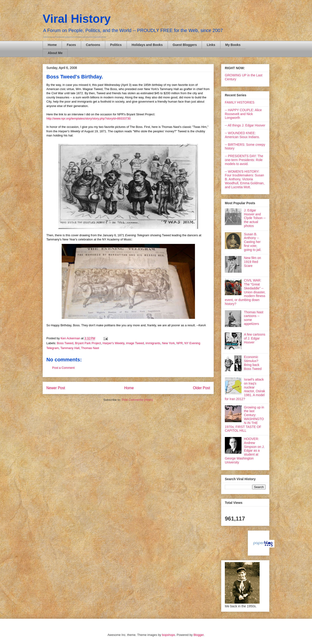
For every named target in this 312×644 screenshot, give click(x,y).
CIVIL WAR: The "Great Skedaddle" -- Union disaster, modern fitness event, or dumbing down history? (245, 292)
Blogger (199, 635)
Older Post (201, 388)
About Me (55, 53)
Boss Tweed (65, 343)
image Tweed (135, 343)
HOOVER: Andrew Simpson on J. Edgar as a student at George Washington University (245, 451)
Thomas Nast (90, 348)
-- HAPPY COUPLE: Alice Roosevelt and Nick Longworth (243, 114)
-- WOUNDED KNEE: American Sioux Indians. (242, 135)
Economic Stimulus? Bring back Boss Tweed (253, 363)
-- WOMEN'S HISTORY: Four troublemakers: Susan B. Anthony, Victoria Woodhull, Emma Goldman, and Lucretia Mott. (245, 179)
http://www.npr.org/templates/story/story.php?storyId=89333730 (89, 118)
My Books (233, 45)
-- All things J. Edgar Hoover (245, 125)
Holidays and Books (147, 45)
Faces (71, 45)
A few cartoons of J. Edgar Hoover (255, 338)
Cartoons (93, 45)
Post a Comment (63, 368)
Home (52, 45)
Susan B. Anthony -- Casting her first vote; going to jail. (253, 242)
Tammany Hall (70, 348)
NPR (180, 343)
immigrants (153, 343)
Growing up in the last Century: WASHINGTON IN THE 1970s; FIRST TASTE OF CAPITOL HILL (244, 419)
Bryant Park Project (88, 343)
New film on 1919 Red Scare (253, 262)
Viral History (77, 19)
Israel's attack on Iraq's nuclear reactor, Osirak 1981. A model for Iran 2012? (245, 389)
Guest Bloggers (185, 45)
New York (168, 343)
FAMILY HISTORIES (240, 102)
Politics (116, 45)
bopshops (169, 635)
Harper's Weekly (114, 343)
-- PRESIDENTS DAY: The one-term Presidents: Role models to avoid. (244, 160)
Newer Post (56, 388)
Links (211, 45)
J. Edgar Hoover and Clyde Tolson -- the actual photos (255, 218)
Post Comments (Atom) (137, 400)
